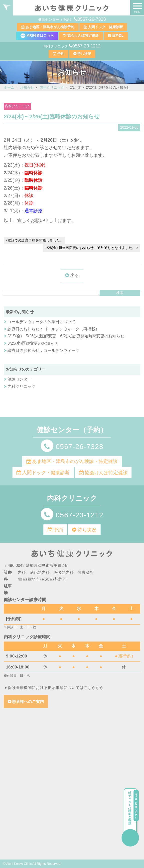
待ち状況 (84, 54)
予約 (61, 54)
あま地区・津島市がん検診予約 (50, 27)
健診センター (19, 379)
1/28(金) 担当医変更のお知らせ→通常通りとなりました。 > (92, 248)
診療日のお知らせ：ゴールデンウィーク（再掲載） (53, 329)
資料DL (118, 35)
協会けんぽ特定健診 (83, 35)
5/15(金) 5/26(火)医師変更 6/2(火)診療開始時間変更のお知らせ (66, 336)
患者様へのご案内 (28, 702)
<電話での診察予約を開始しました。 (34, 240)
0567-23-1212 (86, 46)
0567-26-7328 (92, 19)
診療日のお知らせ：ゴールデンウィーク (43, 350)
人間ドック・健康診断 (105, 27)
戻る (74, 275)
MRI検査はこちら (37, 35)
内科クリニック (17, 106)
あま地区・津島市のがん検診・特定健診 (75, 461)
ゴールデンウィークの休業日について (41, 322)
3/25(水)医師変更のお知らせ (33, 343)
